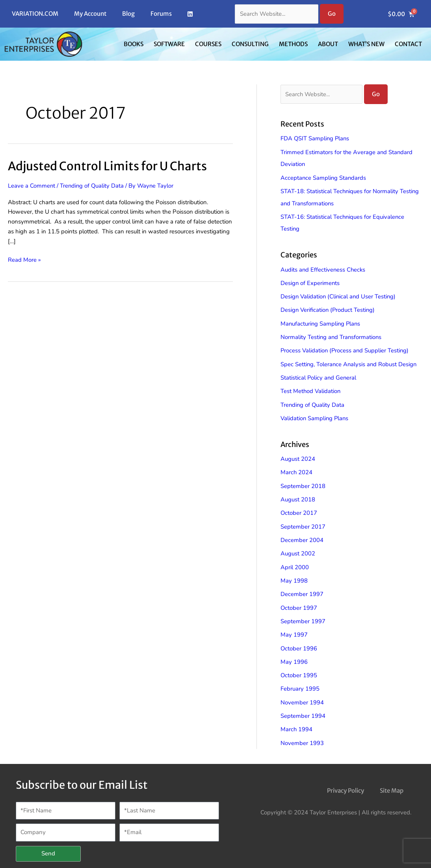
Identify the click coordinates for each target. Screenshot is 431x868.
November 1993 (302, 734)
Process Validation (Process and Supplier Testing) (346, 348)
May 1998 (294, 574)
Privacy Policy (346, 781)
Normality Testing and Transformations (332, 334)
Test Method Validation (311, 387)
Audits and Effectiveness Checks (324, 268)
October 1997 (299, 601)
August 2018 (298, 494)
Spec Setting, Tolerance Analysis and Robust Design (349, 361)
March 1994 (297, 721)
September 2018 (303, 481)
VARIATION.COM (35, 14)
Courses (208, 44)
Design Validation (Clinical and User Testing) (339, 294)
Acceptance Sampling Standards (324, 177)
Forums (161, 14)
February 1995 (300, 681)
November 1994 (302, 694)
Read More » (24, 259)
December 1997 (302, 588)
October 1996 (299, 641)
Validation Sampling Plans (315, 414)
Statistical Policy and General (319, 374)
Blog (128, 14)
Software (169, 44)
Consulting (250, 44)
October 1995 (299, 667)
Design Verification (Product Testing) (328, 307)
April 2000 (295, 561)
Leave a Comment (32, 185)
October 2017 (299, 508)
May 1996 (294, 654)
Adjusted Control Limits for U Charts (108, 166)
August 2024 (298, 454)
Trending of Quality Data (93, 185)
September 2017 (303, 521)
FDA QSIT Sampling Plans (316, 139)
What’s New (366, 44)
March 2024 (297, 468)
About (328, 44)
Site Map (392, 781)
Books (134, 44)
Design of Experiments (310, 281)
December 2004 (302, 535)
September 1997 (303, 614)
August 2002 (298, 548)
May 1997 (294, 628)
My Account (90, 14)
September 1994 (303, 707)
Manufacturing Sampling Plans (321, 321)
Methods (293, 44)
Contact (408, 44)
